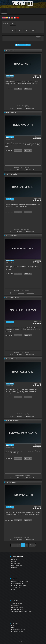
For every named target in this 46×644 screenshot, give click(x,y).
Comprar (14, 561)
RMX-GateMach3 (11, 174)
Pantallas (14, 567)
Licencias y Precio (17, 565)
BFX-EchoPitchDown (13, 297)
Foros (13, 589)
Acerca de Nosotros (17, 604)
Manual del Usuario (17, 583)
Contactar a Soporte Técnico (20, 582)
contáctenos (15, 606)
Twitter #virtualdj (17, 632)
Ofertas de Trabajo (17, 608)
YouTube (15, 628)
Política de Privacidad (18, 609)
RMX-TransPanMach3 (13, 421)
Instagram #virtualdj (18, 630)
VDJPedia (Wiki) (16, 587)
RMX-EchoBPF (11, 51)
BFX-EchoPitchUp (12, 236)
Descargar (14, 559)
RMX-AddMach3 (11, 112)
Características (16, 563)
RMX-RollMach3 (11, 359)
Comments (21, 108)
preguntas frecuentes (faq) (19, 585)
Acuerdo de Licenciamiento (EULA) (22, 611)
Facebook (15, 626)
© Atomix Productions (23, 642)
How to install (30, 108)
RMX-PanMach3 (11, 482)
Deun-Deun (38, 75)
